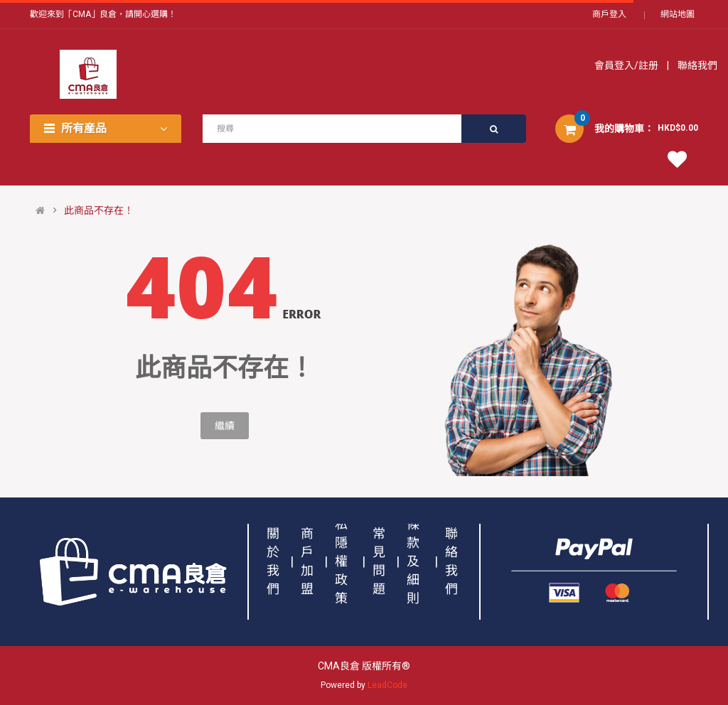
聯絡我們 (696, 65)
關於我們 (273, 561)
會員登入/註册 (627, 65)
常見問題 (379, 561)
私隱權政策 (341, 561)
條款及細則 (413, 561)
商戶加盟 (307, 561)
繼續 (225, 426)
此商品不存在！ (99, 210)
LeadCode (387, 685)
